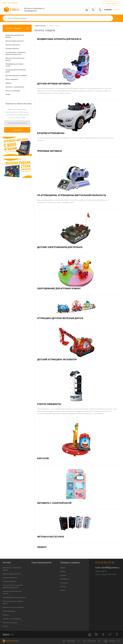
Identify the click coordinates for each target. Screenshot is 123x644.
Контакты (63, 587)
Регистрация (13, 3)
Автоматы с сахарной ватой (54, 503)
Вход (4, 3)
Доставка (63, 575)
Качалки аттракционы (51, 133)
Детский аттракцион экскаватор (57, 359)
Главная (63, 568)
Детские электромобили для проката (60, 247)
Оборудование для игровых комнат (59, 288)
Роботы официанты (49, 404)
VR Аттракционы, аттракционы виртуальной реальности (72, 195)
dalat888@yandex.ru (110, 568)
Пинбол (42, 547)
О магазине (64, 583)
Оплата (63, 590)
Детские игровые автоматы (54, 84)
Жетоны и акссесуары (51, 537)
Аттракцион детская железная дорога (60, 318)
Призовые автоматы (50, 151)
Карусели (43, 458)
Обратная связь (11, 641)
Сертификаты (65, 579)
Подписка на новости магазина (19, 104)
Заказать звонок (111, 4)
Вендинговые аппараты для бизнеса (59, 39)
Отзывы (63, 571)
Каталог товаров (17, 28)
